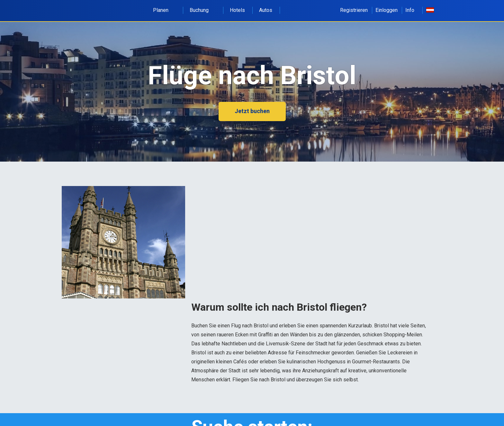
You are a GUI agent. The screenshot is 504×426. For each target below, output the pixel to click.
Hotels (237, 10)
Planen (164, 10)
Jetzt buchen (252, 111)
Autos (266, 10)
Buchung (203, 10)
